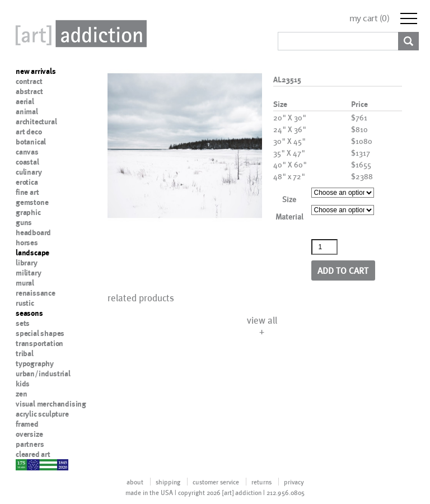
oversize (29, 434)
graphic (28, 212)
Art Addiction (79, 34)
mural (25, 283)
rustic (25, 303)
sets (23, 323)
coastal (27, 162)
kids (23, 384)
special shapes (40, 333)
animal (27, 111)
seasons (29, 313)
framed (27, 424)
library (27, 263)
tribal (25, 353)
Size (289, 199)
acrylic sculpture (42, 414)
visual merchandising (51, 404)
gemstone (32, 202)
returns (261, 482)
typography (35, 363)
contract (29, 81)
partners (30, 444)
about (135, 482)
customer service (216, 482)
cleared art (33, 454)
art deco (29, 132)
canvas (27, 152)
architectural (36, 122)
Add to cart (343, 270)
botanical (31, 142)
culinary (29, 172)
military (28, 273)
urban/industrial (43, 374)
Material (289, 216)
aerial (25, 101)
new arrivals (36, 71)
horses (27, 242)
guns (24, 222)
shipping (168, 482)
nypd (24, 464)
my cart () (370, 18)
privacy (294, 482)
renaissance (36, 293)
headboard (33, 232)
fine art (27, 192)
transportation (39, 343)
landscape (32, 253)
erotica (27, 182)
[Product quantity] (325, 247)
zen (21, 394)
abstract (29, 91)
